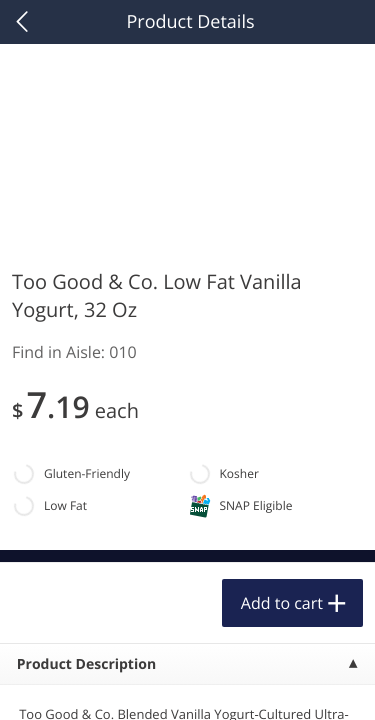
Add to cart (282, 603)
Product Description (86, 664)
